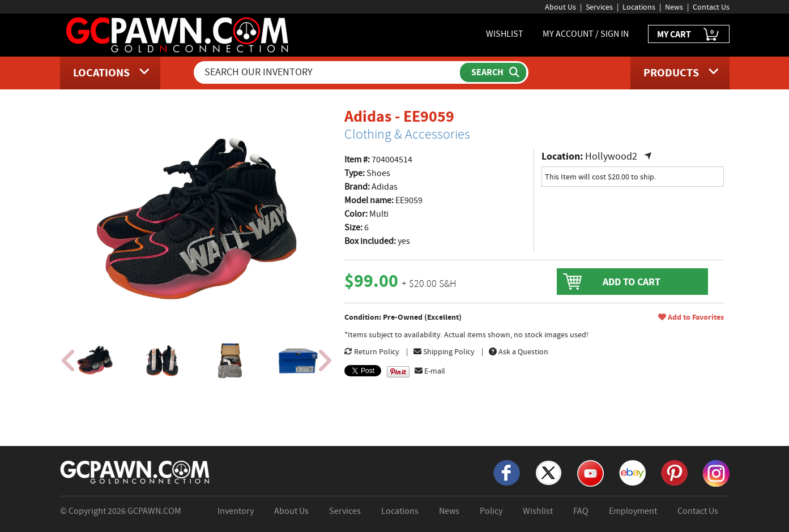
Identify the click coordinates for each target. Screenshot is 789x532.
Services (599, 7)
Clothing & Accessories (407, 134)
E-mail (430, 371)
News (674, 7)
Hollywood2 (611, 156)
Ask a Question (519, 351)
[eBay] (632, 472)
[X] (549, 472)
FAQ (581, 511)
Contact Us (711, 7)
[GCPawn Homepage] (178, 34)
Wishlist (538, 511)
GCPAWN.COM (154, 511)
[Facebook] (507, 472)
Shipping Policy (444, 351)
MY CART (689, 35)
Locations (639, 7)
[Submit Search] (493, 72)
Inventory (236, 511)
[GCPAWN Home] (135, 471)
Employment (633, 511)
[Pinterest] (674, 472)
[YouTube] (590, 473)
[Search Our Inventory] (328, 72)
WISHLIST (505, 34)
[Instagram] (716, 473)
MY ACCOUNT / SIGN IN (586, 34)
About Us (560, 7)
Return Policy (372, 351)
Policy (491, 511)
